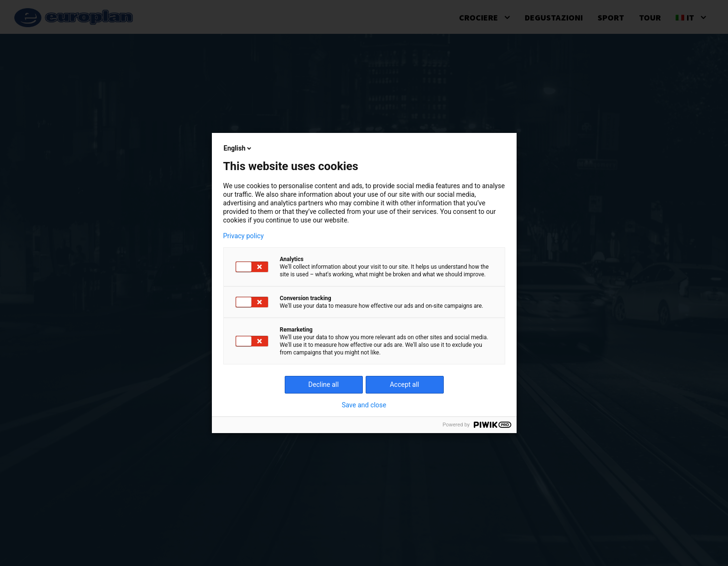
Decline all (324, 384)
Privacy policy (244, 236)
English (239, 148)
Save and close (364, 405)
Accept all (405, 384)
